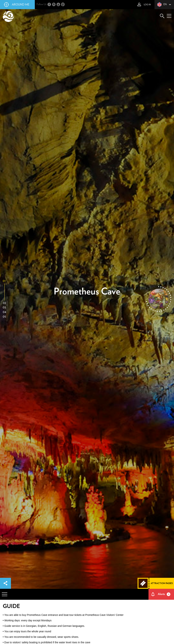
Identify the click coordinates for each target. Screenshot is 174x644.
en (162, 5)
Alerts (164, 594)
